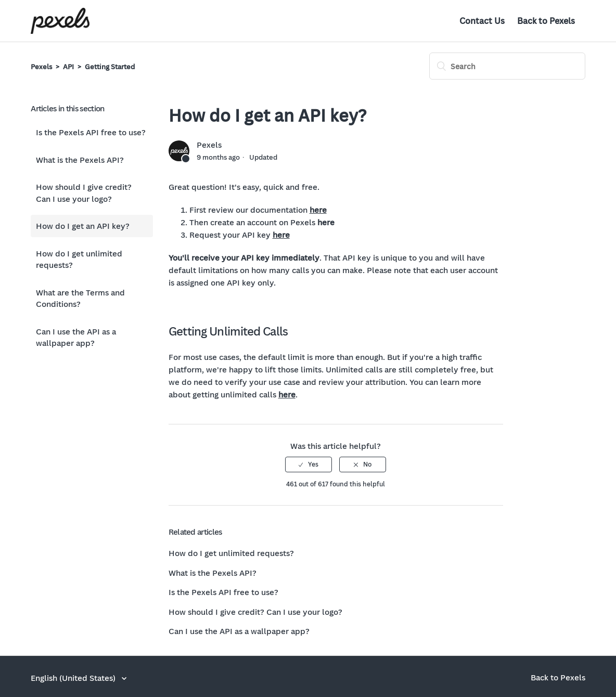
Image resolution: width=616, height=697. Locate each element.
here (318, 210)
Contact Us (482, 21)
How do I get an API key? (83, 226)
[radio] (309, 464)
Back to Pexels (546, 21)
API (68, 67)
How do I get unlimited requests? (79, 259)
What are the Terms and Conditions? (80, 298)
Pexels (41, 67)
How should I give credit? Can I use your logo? (84, 193)
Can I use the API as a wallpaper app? (76, 337)
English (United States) (74, 678)
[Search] (507, 66)
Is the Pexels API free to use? (91, 132)
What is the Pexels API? (80, 160)
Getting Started (110, 67)
